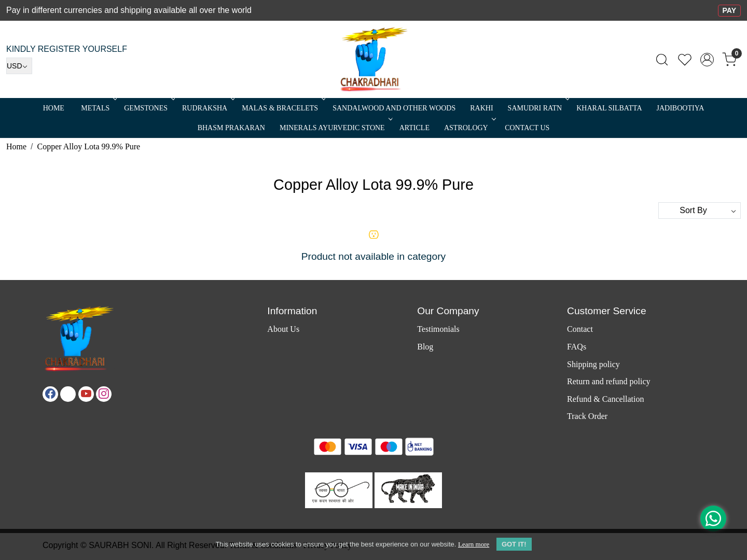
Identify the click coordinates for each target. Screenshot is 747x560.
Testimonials (438, 329)
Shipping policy (593, 364)
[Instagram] (104, 394)
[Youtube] (86, 394)
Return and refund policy (608, 381)
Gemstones (149, 108)
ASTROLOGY (469, 128)
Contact (580, 329)
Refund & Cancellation (605, 399)
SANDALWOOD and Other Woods (394, 108)
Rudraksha (208, 108)
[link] (662, 60)
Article (414, 128)
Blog (425, 347)
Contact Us (527, 128)
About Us (283, 329)
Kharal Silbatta (609, 108)
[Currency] (19, 66)
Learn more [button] (474, 544)
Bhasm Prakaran (231, 128)
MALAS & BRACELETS (283, 108)
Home (54, 108)
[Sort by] (700, 211)
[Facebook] (50, 394)
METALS (98, 108)
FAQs (577, 347)
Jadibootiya (681, 108)
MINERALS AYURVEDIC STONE (335, 128)
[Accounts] (707, 60)
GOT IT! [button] (514, 544)
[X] (68, 394)
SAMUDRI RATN (538, 108)
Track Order (587, 416)
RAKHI (481, 108)
